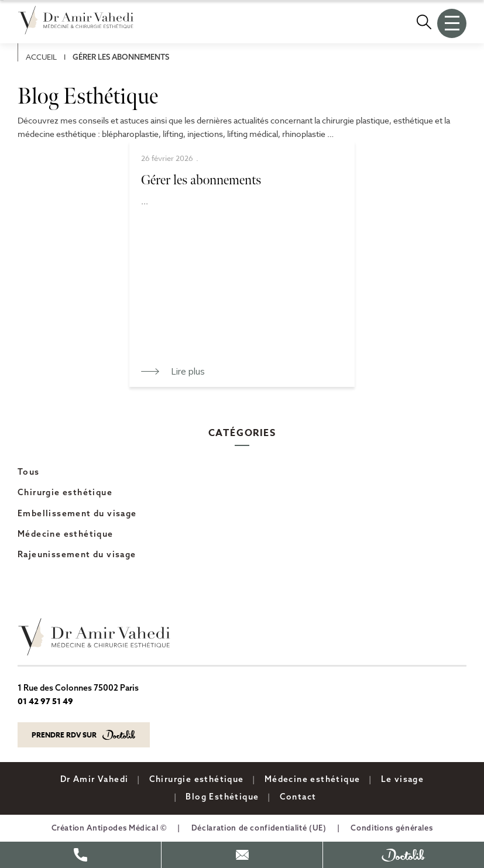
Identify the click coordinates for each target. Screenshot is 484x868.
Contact (298, 797)
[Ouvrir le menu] (452, 23)
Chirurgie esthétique (65, 492)
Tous (29, 472)
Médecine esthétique (66, 534)
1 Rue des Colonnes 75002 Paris (78, 688)
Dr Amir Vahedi (95, 779)
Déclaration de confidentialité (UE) (259, 828)
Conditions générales (392, 828)
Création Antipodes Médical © (109, 828)
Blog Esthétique (222, 797)
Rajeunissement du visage (77, 554)
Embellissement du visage (77, 513)
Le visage (403, 779)
